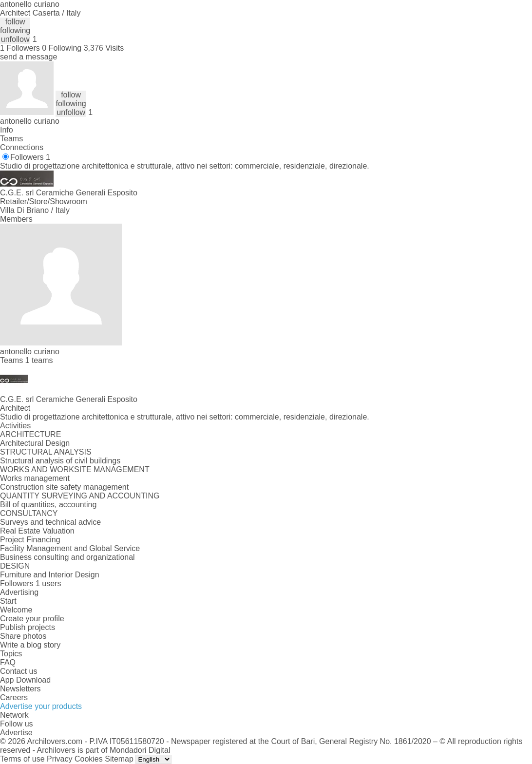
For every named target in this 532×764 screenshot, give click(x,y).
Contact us (19, 671)
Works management (35, 478)
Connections (22, 147)
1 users (48, 583)
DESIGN (15, 566)
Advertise (16, 733)
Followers (30, 157)
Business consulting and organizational (67, 557)
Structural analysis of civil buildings (60, 461)
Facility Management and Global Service (70, 548)
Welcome (16, 610)
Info (7, 130)
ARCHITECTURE (30, 434)
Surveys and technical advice (50, 522)
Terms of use (22, 759)
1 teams (39, 360)
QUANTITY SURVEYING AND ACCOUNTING (80, 496)
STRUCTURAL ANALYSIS (46, 452)
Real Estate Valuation (37, 531)
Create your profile (32, 619)
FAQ (8, 662)
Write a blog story (30, 645)
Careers (14, 697)
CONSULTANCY (29, 513)
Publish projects (28, 627)
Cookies (89, 759)
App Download (25, 680)
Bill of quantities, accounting (48, 505)
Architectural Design (35, 443)
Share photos (23, 636)
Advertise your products (41, 706)
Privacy (59, 759)
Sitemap (119, 759)
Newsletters (20, 689)
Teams (11, 139)
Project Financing (30, 540)
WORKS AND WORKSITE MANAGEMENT (75, 469)
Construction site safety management (64, 487)
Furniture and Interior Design (50, 575)
